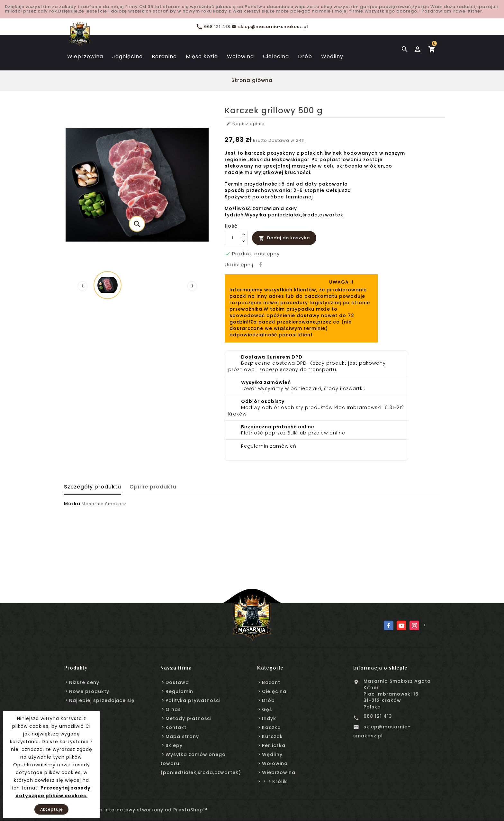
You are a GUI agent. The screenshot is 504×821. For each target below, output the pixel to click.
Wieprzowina (279, 772)
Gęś (267, 709)
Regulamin (179, 691)
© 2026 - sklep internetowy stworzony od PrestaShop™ (137, 810)
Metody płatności (189, 718)
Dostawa (177, 682)
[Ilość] (232, 238)
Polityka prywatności (193, 700)
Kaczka (271, 727)
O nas (173, 709)
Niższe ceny (84, 682)
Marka (72, 504)
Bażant (271, 682)
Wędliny (272, 754)
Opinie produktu (154, 487)
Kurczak (272, 736)
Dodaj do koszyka (284, 238)
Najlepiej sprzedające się (102, 700)
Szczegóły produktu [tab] (93, 487)
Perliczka (274, 745)
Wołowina (275, 763)
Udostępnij (260, 264)
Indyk (269, 718)
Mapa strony (182, 736)
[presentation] (82, 286)
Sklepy (174, 745)
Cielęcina (274, 691)
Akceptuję (51, 809)
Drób (268, 700)
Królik (280, 781)
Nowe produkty (89, 691)
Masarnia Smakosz (104, 504)
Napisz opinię (246, 124)
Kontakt (176, 727)
